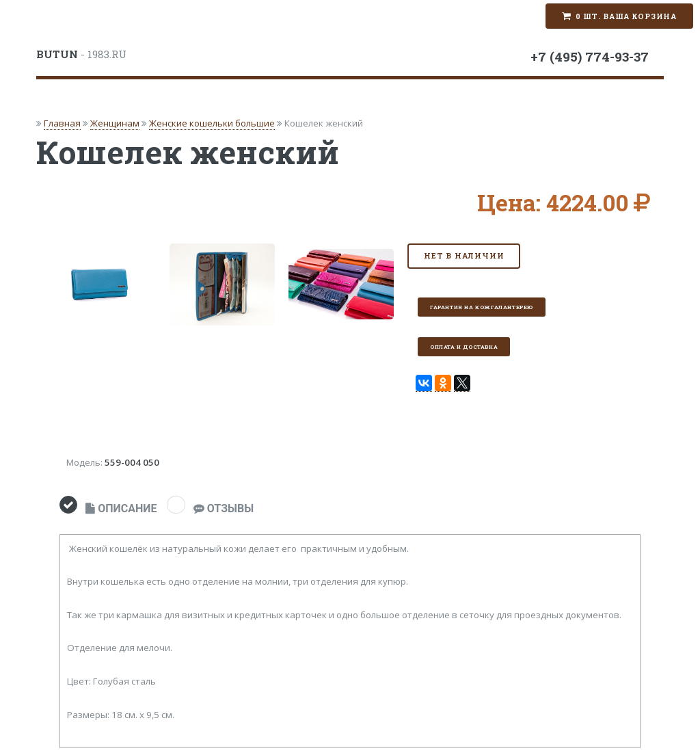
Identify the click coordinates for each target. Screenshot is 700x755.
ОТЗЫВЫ (224, 508)
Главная (62, 123)
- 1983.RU (81, 54)
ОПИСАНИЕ (121, 508)
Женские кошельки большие (212, 123)
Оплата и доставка (464, 347)
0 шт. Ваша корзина (626, 16)
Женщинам (115, 123)
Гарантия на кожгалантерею (482, 307)
